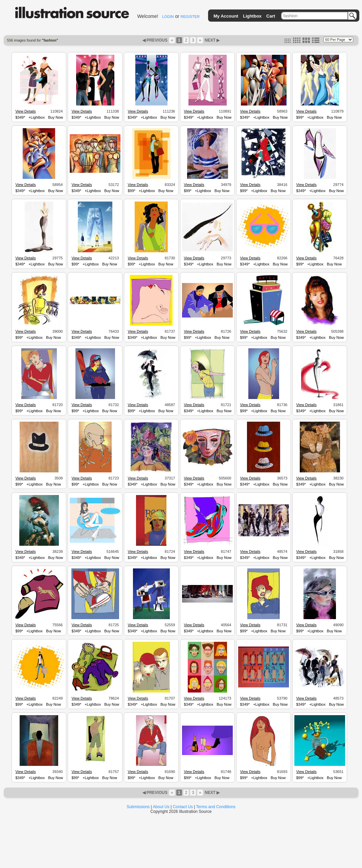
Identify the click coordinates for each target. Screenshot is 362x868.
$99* (300, 117)
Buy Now (55, 117)
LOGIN (168, 17)
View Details (25, 111)
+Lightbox (37, 117)
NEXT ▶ (212, 40)
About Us (161, 807)
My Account (226, 16)
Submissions (138, 807)
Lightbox (252, 16)
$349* (20, 117)
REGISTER (190, 17)
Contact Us (183, 807)
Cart (271, 16)
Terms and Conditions (216, 807)
